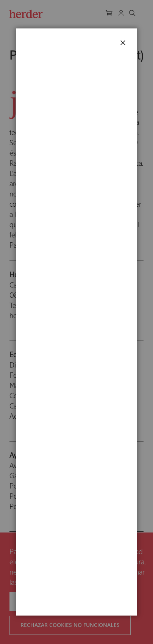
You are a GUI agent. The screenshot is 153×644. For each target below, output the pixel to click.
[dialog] (76, 322)
